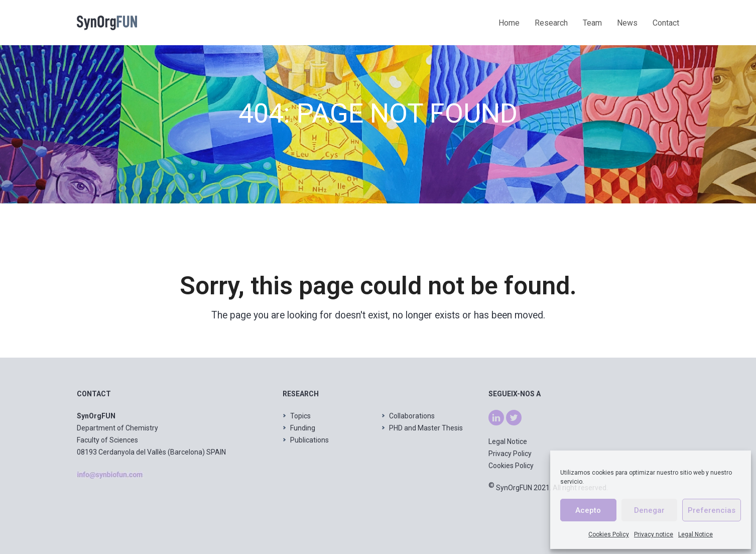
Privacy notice (654, 534)
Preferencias (712, 510)
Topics (300, 416)
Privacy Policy (510, 454)
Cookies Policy (609, 534)
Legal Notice (696, 534)
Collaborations (412, 416)
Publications (309, 440)
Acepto (588, 510)
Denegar (649, 510)
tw (510, 416)
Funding (303, 428)
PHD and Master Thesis (426, 428)
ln (491, 416)
